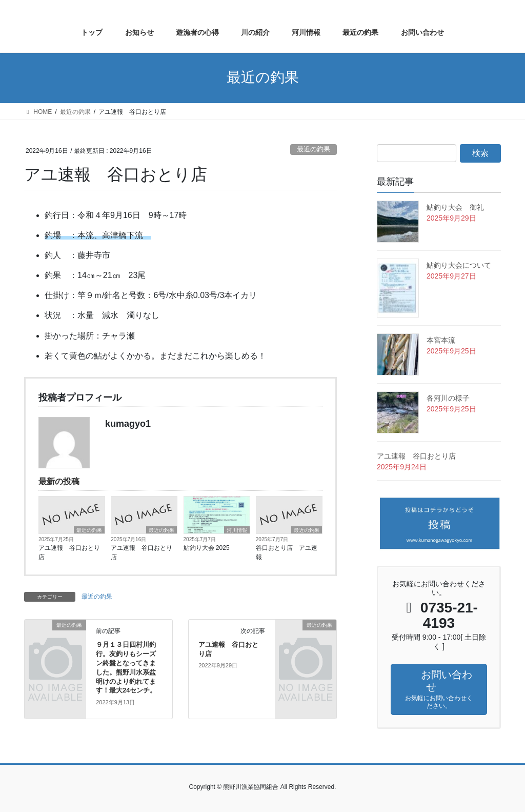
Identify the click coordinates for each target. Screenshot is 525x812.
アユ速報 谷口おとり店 (69, 552)
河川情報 (237, 530)
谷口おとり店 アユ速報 (287, 552)
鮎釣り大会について (459, 265)
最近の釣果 (314, 149)
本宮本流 (441, 340)
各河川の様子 (448, 398)
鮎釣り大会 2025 (207, 548)
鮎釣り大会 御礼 (455, 207)
